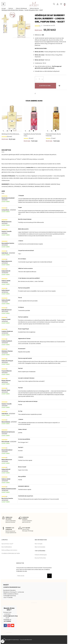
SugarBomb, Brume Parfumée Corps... (32, 135)
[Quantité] (39, 79)
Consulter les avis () (49, 26)
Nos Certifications (7, 547)
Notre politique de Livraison (9, 550)
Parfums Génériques (41, 555)
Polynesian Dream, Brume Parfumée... (53, 135)
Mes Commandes (40, 547)
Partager (36, 94)
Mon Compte (39, 544)
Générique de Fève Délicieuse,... (11, 134)
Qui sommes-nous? (7, 544)
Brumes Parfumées (40, 558)
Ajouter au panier (46, 86)
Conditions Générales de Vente (11, 553)
